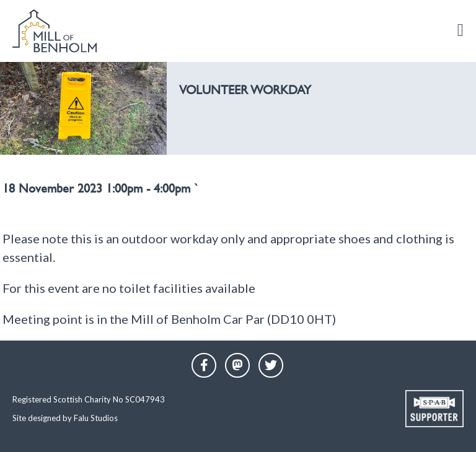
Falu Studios (96, 418)
